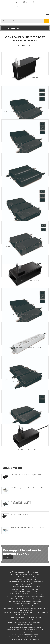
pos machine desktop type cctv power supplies (25, 637)
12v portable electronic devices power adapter (25, 594)
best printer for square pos (25, 615)
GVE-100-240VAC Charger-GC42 (25, 449)
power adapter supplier (25, 632)
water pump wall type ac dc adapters (25, 589)
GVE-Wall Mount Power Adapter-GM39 (25, 78)
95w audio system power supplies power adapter (25, 601)
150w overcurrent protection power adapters (25, 575)
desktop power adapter (14, 630)
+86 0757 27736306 (34, 6)
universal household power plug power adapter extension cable (25, 613)
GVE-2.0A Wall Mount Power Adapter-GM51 (25, 280)
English (17, 2)
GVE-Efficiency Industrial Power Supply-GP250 (27, 488)
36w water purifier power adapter (25, 604)
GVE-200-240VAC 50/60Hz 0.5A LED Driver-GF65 (25, 348)
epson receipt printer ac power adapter (25, 587)
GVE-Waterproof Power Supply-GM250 (25, 415)
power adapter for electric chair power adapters (25, 582)
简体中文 (25, 2)
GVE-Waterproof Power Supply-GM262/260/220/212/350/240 (22, 502)
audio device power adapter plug (25, 577)
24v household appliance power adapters (25, 639)
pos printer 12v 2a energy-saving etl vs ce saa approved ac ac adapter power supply (25, 609)
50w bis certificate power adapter (25, 606)
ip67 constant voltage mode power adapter (25, 572)
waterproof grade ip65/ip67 (25, 584)
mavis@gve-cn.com (18, 6)
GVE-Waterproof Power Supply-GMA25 (25, 382)
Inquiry (8, 557)
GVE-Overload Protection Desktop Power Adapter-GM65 (25, 247)
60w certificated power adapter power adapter (25, 617)
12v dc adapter (11, 596)
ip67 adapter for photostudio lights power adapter (25, 622)
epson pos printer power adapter (25, 579)
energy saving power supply (34, 630)
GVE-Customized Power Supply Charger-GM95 (25, 213)
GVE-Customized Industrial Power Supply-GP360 (28, 528)
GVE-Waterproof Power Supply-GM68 (25, 145)
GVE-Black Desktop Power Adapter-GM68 (25, 314)
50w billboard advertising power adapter (25, 599)
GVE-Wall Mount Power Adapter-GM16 (24, 514)
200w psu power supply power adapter (31, 596)
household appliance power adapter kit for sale (25, 627)
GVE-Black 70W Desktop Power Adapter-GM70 (25, 179)
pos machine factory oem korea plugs (25, 634)
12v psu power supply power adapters (25, 591)
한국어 (33, 2)
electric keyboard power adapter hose (25, 620)
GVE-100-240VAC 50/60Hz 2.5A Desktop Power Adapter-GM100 (25, 111)
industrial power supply (25, 625)
